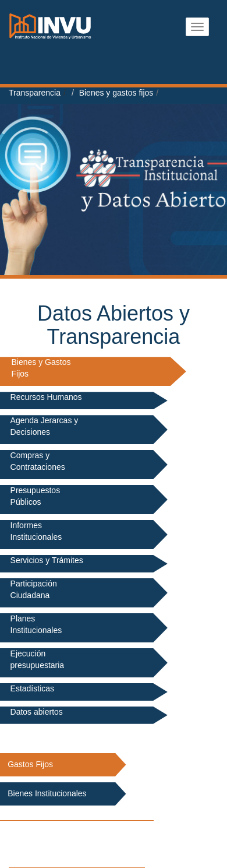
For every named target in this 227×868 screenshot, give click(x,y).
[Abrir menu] (197, 27)
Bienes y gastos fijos (116, 93)
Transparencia (35, 93)
